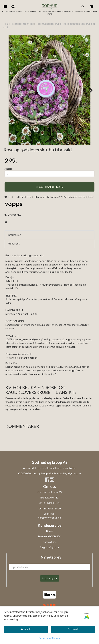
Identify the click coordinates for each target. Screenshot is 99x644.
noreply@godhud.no (49, 542)
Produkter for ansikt (22, 24)
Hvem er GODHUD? (49, 561)
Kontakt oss (50, 566)
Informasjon (14, 259)
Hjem (6, 24)
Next (89, 90)
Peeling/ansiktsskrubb (48, 24)
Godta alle (73, 629)
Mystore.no (74, 498)
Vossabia (14, 240)
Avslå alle (26, 629)
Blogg (49, 555)
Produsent (14, 268)
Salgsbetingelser (50, 572)
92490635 (49, 538)
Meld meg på (50, 603)
